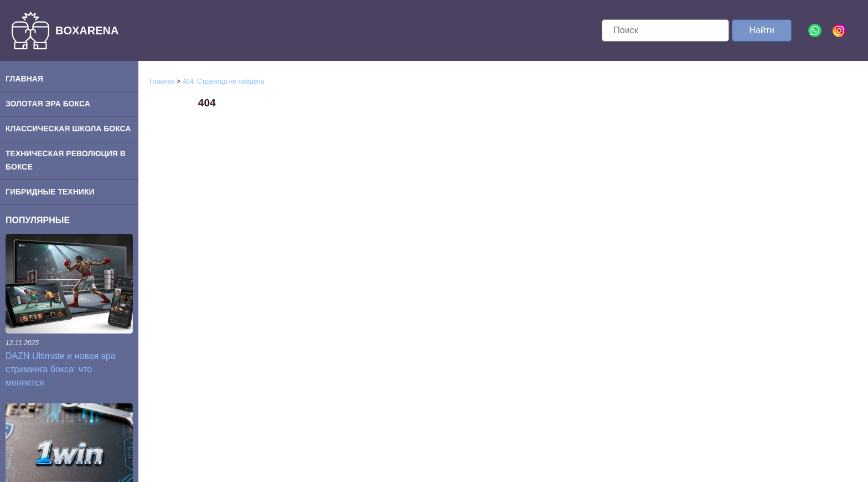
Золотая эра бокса (48, 104)
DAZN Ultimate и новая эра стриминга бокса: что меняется (61, 369)
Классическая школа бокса (68, 129)
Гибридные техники (50, 192)
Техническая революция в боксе (66, 160)
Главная (24, 79)
